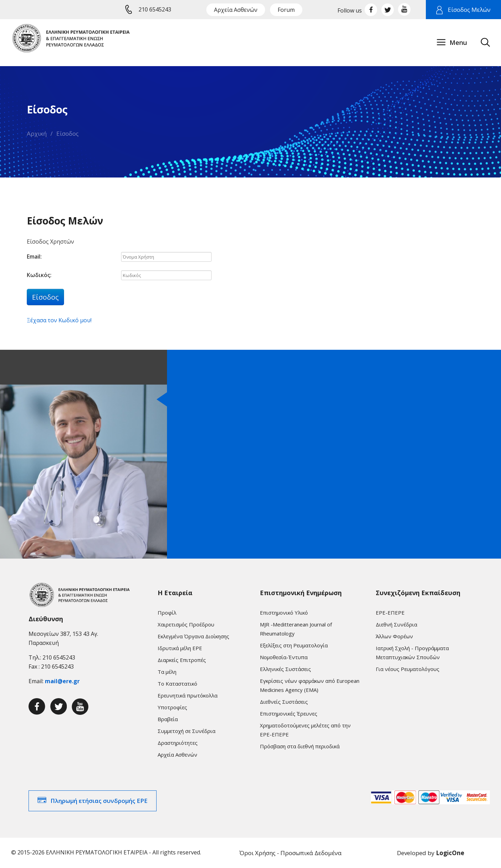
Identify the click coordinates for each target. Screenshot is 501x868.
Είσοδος (67, 133)
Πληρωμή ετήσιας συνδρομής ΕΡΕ (99, 801)
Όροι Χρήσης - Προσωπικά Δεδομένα (291, 853)
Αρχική (37, 133)
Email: (34, 257)
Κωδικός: (39, 275)
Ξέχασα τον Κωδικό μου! (59, 320)
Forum (286, 10)
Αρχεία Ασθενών (236, 10)
